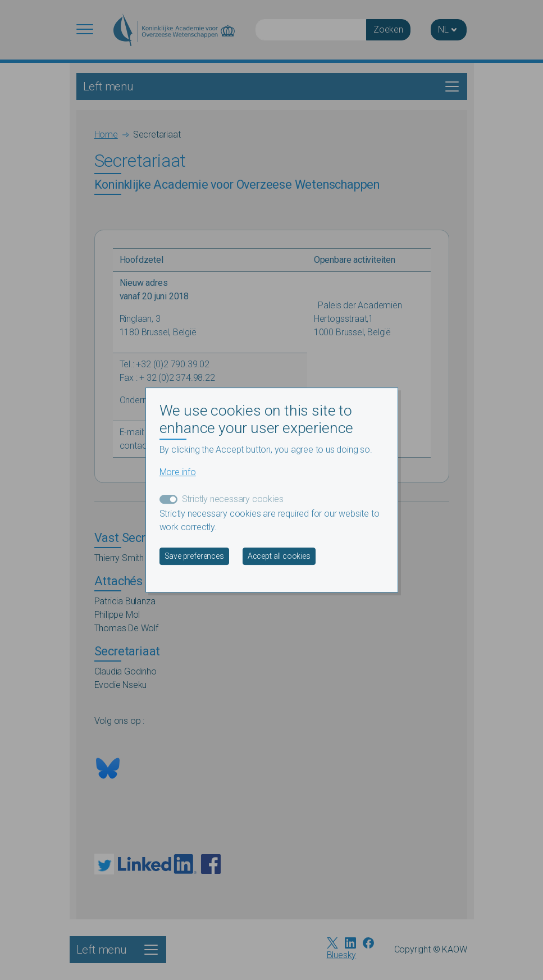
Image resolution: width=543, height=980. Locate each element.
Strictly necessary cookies (233, 499)
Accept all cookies (279, 556)
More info (178, 472)
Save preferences (194, 556)
